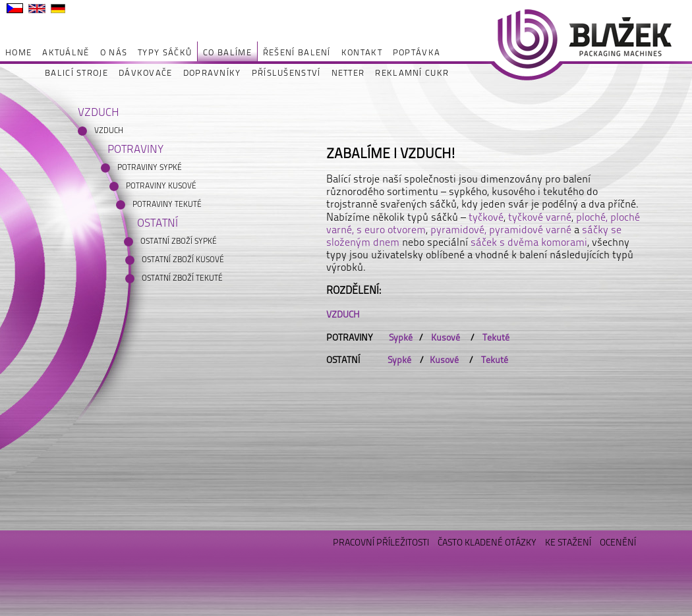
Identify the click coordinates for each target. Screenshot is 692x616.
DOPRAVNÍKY (212, 73)
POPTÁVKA (417, 52)
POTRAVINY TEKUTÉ (167, 204)
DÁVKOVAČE (146, 73)
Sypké (401, 337)
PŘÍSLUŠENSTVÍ (286, 73)
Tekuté (497, 337)
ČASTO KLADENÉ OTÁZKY (487, 542)
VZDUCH (109, 130)
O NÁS (114, 52)
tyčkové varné (540, 217)
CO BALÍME (227, 52)
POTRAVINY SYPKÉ (150, 167)
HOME (18, 52)
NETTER (348, 73)
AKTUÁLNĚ (66, 52)
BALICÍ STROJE (76, 73)
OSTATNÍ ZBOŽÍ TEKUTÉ (182, 278)
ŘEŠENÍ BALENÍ (297, 52)
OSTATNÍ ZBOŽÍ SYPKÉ (179, 241)
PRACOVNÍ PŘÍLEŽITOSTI (381, 542)
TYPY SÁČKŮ (165, 52)
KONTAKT (362, 52)
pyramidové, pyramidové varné (501, 230)
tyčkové (486, 217)
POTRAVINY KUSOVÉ (161, 186)
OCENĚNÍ (618, 542)
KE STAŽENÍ (568, 542)
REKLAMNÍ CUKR (412, 73)
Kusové (447, 337)
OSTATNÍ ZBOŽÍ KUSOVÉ (183, 260)
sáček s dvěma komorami (529, 242)
